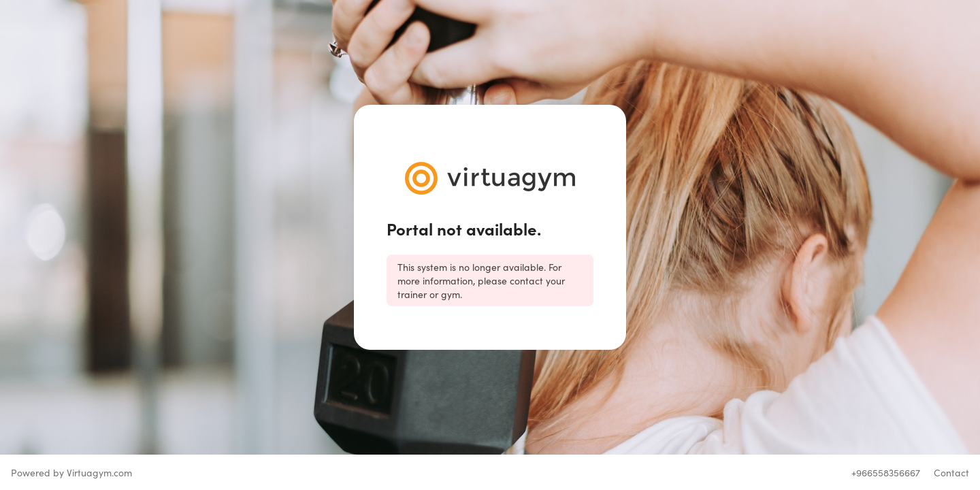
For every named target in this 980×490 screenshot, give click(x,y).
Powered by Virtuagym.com (71, 472)
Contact (951, 472)
